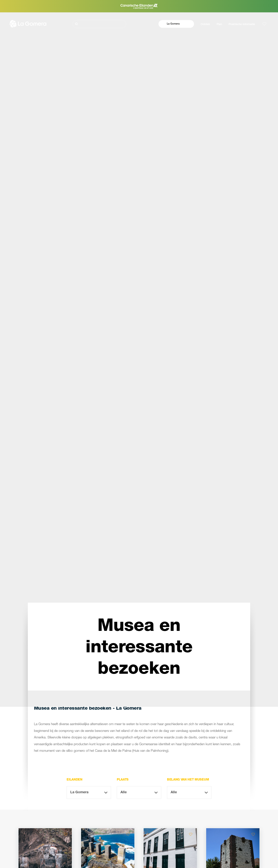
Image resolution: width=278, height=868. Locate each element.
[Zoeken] (99, 24)
